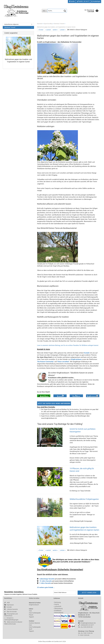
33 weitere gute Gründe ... (46, 587)
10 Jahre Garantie (46, 581)
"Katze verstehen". (63, 362)
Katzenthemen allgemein (11, 24)
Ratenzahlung (59, 613)
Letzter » (63, 30)
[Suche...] (45, 11)
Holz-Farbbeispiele (35, 613)
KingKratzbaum (76, 359)
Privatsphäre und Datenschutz (11, 615)
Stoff (31, 629)
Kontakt (87, 353)
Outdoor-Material (34, 623)
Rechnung (58, 602)
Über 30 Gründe (10, 612)
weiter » (55, 30)
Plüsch (31, 615)
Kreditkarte (58, 610)
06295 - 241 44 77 (83, 1)
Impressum (9, 605)
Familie (72, 1)
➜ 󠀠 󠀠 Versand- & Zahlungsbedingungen (11, 619)
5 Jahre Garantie (45, 583)
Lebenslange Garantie (47, 579)
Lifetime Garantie (11, 609)
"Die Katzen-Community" (45, 362)
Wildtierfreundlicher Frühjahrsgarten (84, 499)
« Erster (41, 30)
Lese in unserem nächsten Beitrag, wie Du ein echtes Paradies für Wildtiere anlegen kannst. (68, 345)
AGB (7, 603)
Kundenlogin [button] (96, 1)
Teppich (31, 617)
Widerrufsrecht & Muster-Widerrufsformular (13, 623)
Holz (30, 611)
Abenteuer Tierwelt (10, 27)
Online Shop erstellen (45, 641)
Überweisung (58, 608)
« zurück (48, 30)
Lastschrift (58, 606)
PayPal (57, 604)
